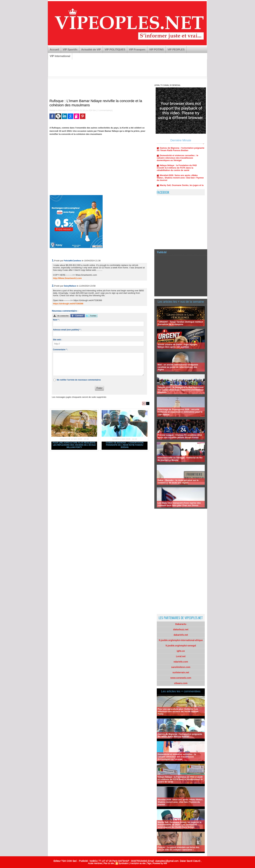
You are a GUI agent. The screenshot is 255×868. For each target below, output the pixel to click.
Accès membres (95, 863)
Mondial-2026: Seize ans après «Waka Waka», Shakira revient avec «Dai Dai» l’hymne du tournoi (180, 180)
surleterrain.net (181, 672)
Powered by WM (160, 863)
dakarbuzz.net (181, 629)
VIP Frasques (137, 50)
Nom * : (56, 320)
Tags (149, 863)
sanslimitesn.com (181, 667)
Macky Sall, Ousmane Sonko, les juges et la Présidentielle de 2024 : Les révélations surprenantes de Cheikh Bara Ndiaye (179, 825)
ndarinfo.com (181, 662)
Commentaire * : (60, 350)
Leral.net (181, 656)
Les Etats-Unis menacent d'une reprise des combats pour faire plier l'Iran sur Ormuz (179, 504)
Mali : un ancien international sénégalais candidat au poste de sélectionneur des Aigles (178, 367)
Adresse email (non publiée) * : (67, 330)
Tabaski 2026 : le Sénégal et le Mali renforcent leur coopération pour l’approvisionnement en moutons (181, 390)
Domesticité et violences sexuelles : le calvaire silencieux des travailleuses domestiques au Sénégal (178, 160)
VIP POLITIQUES (115, 50)
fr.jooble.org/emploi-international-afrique (181, 640)
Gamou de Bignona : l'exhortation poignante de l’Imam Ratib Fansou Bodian (125, 445)
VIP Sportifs (70, 50)
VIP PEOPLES (176, 50)
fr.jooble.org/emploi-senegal (181, 646)
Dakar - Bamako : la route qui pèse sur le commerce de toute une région (178, 481)
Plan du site (109, 863)
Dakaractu (181, 624)
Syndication (124, 863)
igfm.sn (181, 651)
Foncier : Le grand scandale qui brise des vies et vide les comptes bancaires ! (178, 848)
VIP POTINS (156, 50)
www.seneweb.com (181, 678)
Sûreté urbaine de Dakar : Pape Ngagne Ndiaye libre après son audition (177, 346)
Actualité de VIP (91, 50)
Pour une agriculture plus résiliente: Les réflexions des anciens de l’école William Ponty (74, 445)
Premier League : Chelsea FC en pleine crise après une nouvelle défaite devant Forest (180, 436)
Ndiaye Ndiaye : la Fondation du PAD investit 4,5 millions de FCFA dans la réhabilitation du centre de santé (177, 170)
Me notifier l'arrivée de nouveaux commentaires (79, 380)
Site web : (57, 340)
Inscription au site (138, 863)
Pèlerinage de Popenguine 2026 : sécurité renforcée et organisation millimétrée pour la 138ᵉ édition (180, 412)
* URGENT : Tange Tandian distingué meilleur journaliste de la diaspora (180, 323)
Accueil (54, 50)
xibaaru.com (181, 683)
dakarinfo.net (181, 635)
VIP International (60, 56)
